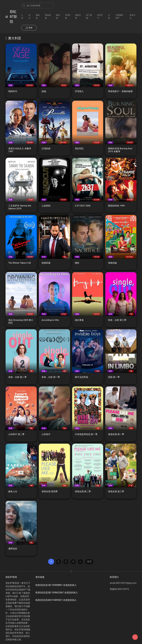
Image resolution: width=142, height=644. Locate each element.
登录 (29, 28)
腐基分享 (78, 17)
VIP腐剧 (68, 17)
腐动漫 (58, 17)
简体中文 (133, 17)
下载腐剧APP (119, 17)
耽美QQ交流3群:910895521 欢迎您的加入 (56, 600)
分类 (109, 17)
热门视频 (89, 17)
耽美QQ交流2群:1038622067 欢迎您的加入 (57, 593)
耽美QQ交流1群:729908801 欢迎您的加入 (56, 585)
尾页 (89, 562)
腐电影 (38, 17)
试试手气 (100, 17)
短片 (29, 17)
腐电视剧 (48, 17)
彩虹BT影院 (11, 17)
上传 (22, 17)
